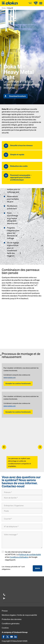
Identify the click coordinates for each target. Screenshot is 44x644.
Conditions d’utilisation (19, 557)
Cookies (5, 628)
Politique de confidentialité (30, 555)
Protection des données (12, 619)
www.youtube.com (10, 378)
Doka (4, 8)
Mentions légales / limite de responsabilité (19, 615)
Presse (5, 611)
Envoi (37, 568)
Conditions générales (11, 623)
